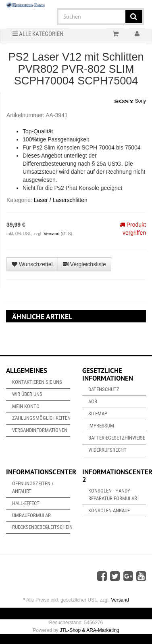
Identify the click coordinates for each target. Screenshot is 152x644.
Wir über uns (27, 394)
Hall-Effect (26, 503)
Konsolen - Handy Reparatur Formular (113, 495)
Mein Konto (26, 406)
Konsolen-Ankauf (109, 510)
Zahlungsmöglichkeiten (41, 418)
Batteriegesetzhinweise (117, 438)
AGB (93, 401)
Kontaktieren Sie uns (37, 382)
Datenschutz (104, 389)
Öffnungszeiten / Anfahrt (33, 487)
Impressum (101, 426)
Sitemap (98, 414)
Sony (130, 101)
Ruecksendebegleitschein (41, 527)
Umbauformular (31, 515)
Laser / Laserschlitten (61, 200)
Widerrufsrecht (107, 450)
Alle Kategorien (38, 34)
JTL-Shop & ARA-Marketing (89, 630)
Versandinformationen (40, 430)
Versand (52, 234)
